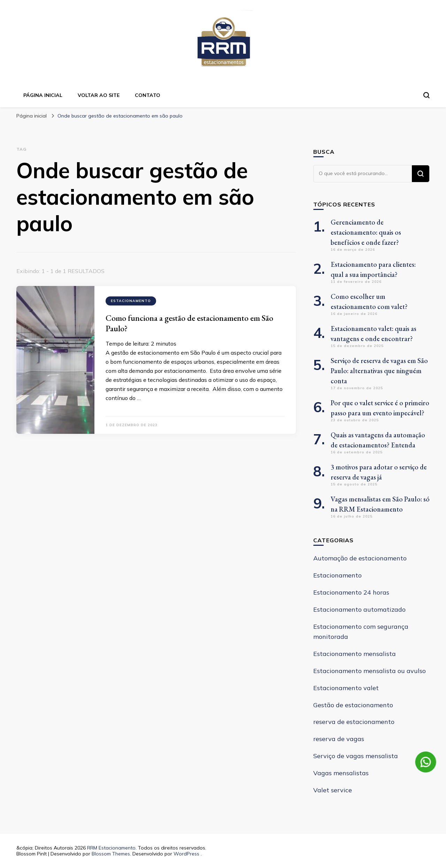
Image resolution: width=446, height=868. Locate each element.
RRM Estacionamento (111, 848)
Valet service (333, 790)
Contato (148, 95)
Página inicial (43, 95)
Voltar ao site (99, 95)
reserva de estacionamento (354, 722)
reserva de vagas (339, 739)
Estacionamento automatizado (359, 609)
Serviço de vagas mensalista (356, 756)
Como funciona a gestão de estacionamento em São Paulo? (189, 323)
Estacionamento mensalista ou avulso (370, 671)
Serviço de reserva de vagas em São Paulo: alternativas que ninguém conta (379, 371)
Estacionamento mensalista (355, 654)
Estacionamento (131, 301)
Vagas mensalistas (341, 773)
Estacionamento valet (346, 688)
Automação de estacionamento (360, 558)
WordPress (186, 854)
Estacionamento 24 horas (351, 592)
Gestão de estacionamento (353, 705)
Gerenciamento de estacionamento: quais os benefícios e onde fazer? (366, 232)
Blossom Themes (111, 854)
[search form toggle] (426, 95)
